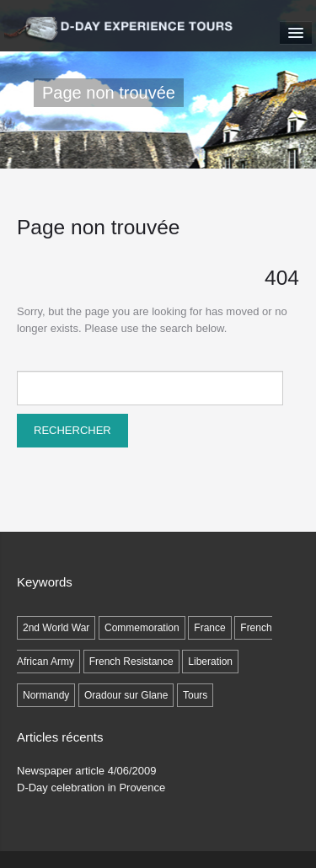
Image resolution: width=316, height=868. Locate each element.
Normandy (46, 695)
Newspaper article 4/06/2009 (87, 771)
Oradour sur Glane (126, 695)
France (209, 628)
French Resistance (131, 662)
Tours (195, 695)
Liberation (210, 662)
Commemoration (142, 628)
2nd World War (56, 628)
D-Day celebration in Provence (91, 788)
